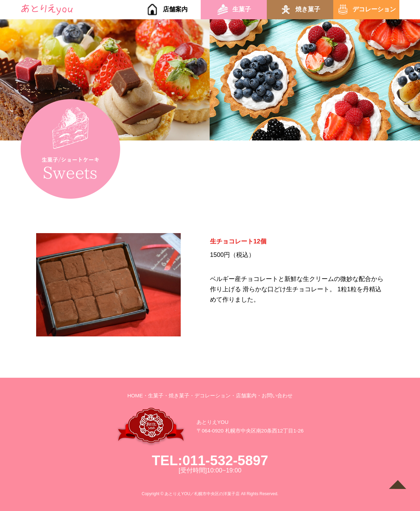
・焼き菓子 (176, 395)
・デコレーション (210, 395)
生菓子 (242, 9)
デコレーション (374, 9)
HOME (135, 395)
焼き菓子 (308, 9)
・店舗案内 (244, 395)
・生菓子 (153, 395)
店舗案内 (175, 9)
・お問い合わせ (275, 395)
